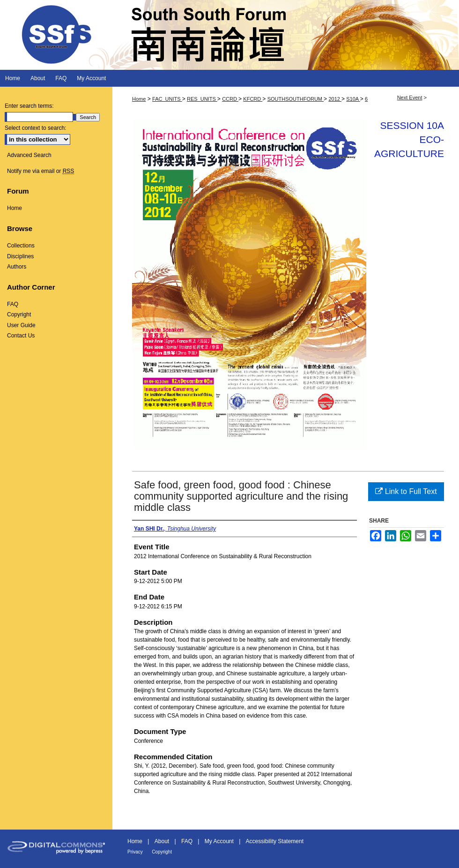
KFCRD (253, 99)
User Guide (21, 325)
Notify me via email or (41, 171)
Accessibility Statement (275, 841)
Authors (17, 267)
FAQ (13, 304)
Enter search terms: (29, 106)
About (162, 841)
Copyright (19, 314)
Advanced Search (29, 155)
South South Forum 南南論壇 (229, 35)
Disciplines (20, 256)
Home (139, 99)
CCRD (230, 99)
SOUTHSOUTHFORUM (296, 99)
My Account (219, 841)
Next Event (410, 97)
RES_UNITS (202, 99)
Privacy (135, 852)
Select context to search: (35, 128)
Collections (21, 246)
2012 (335, 99)
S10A (353, 99)
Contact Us (21, 336)
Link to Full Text (406, 491)
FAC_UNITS (167, 99)
